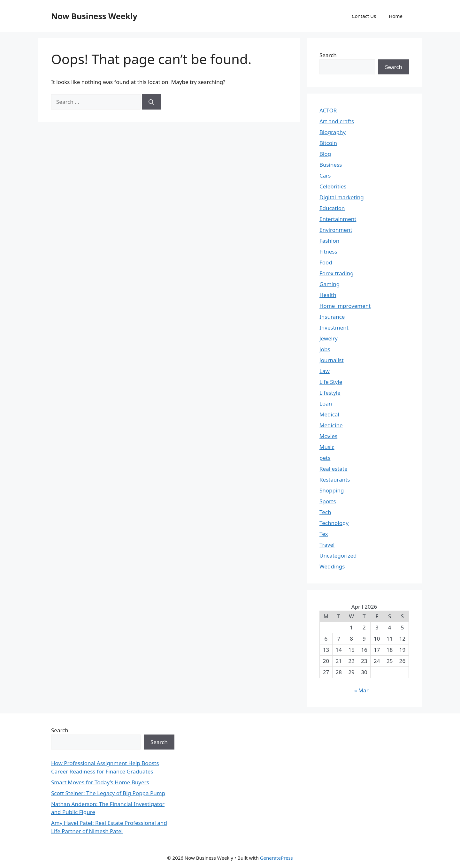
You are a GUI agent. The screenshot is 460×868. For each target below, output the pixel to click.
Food (326, 262)
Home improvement (345, 306)
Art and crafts (337, 121)
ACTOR (328, 110)
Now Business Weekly (94, 16)
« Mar (361, 690)
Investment (334, 327)
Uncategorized (338, 556)
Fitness (328, 251)
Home (396, 16)
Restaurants (335, 480)
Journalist (332, 360)
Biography (333, 132)
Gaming (330, 284)
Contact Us (364, 16)
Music (327, 447)
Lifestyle (330, 393)
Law (325, 371)
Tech (325, 512)
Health (328, 295)
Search (328, 55)
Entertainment (338, 219)
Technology (334, 523)
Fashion (329, 241)
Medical (329, 414)
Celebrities (333, 186)
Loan (326, 404)
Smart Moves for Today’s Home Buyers (100, 782)
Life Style (331, 382)
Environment (336, 230)
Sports (328, 501)
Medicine (331, 425)
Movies (328, 436)
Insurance (332, 317)
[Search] (151, 102)
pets (325, 458)
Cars (325, 175)
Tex (324, 534)
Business (331, 165)
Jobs (325, 349)
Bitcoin (328, 143)
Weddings (332, 566)
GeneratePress (276, 858)
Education (332, 208)
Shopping (332, 490)
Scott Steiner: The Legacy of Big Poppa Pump (108, 793)
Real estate (333, 469)
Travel (327, 545)
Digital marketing (342, 197)
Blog (325, 154)
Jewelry (329, 338)
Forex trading (337, 273)
